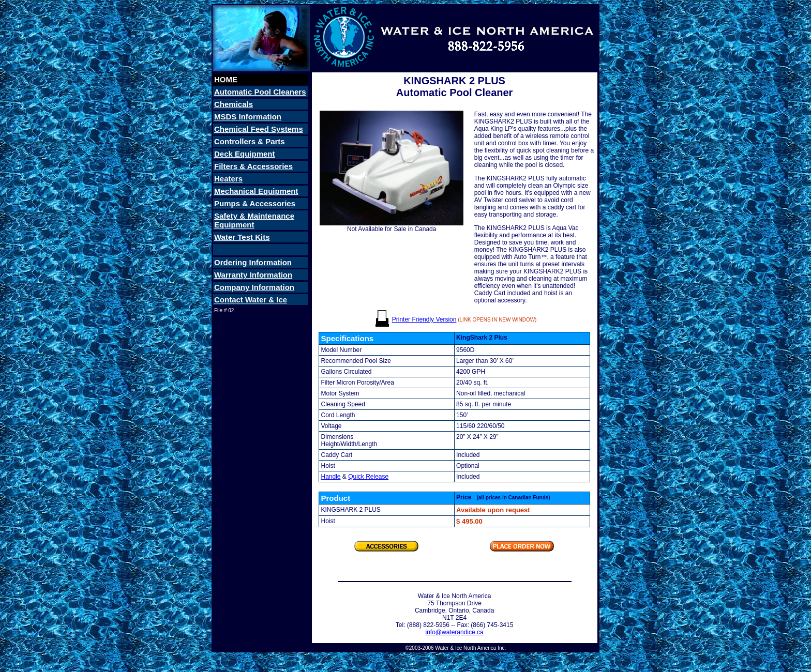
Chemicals (234, 104)
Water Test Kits (242, 237)
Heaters (228, 179)
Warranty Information (253, 275)
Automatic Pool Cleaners (260, 92)
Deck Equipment (245, 154)
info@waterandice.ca (454, 632)
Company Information (254, 287)
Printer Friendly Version (424, 319)
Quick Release (368, 477)
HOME (226, 79)
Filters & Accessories (253, 166)
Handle (331, 477)
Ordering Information (253, 262)
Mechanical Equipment (256, 191)
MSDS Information (248, 117)
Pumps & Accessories (255, 203)
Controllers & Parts (250, 141)
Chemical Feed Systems (259, 129)
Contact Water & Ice (251, 300)
